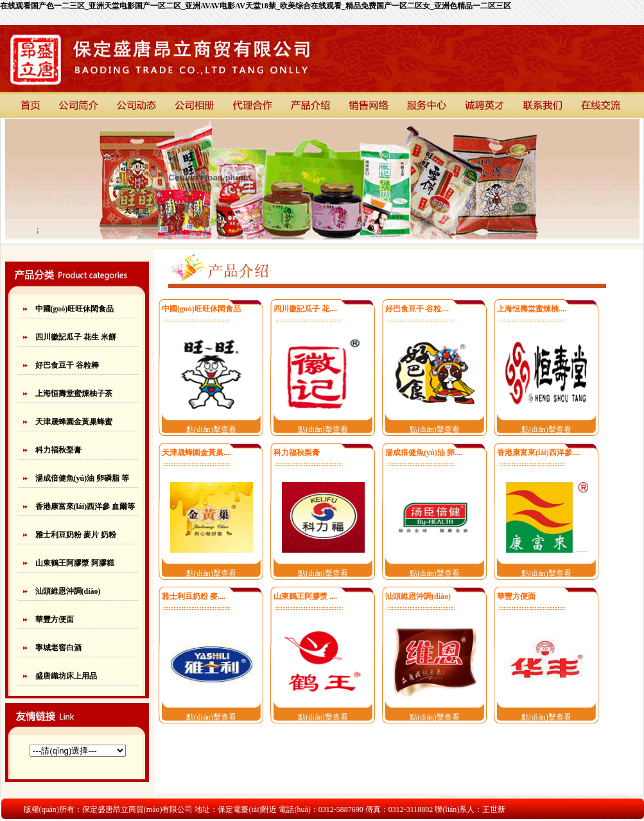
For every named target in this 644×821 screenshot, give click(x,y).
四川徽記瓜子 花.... (305, 309)
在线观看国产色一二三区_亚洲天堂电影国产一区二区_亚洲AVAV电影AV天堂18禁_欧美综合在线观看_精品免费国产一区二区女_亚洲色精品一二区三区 (256, 6)
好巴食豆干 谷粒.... (417, 309)
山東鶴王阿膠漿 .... (305, 596)
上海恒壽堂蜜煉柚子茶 (74, 393)
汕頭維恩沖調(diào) (68, 591)
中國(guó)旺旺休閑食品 (75, 309)
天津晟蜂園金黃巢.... (196, 453)
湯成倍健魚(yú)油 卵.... (424, 453)
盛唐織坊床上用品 (66, 676)
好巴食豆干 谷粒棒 (67, 365)
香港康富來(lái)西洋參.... (538, 453)
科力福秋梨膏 (58, 450)
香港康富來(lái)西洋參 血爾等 (85, 506)
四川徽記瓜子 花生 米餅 (76, 337)
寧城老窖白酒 (58, 648)
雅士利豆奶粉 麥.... (194, 596)
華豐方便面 (55, 619)
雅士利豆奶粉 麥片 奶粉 (76, 535)
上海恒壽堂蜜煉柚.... (532, 309)
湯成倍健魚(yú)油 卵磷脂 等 (83, 478)
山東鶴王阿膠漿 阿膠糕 (75, 563)
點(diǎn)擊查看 (211, 429)
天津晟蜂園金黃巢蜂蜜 (74, 422)
